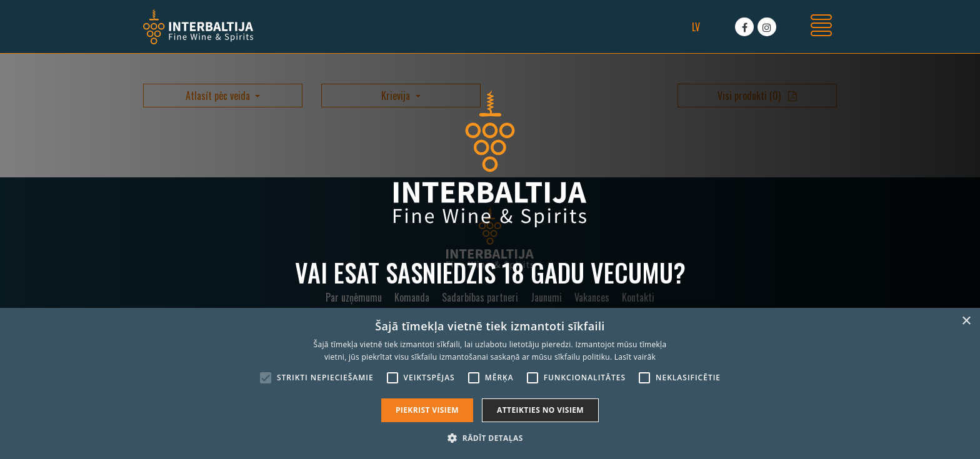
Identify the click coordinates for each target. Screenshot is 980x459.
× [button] (966, 321)
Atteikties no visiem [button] (540, 410)
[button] (490, 438)
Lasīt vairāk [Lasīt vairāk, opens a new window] (635, 357)
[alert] (490, 383)
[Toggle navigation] (821, 27)
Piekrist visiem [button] (427, 410)
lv (696, 27)
